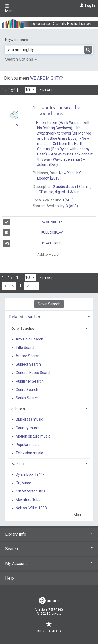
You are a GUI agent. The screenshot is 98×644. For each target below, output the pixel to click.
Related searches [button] (25, 317)
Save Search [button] (49, 304)
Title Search (26, 348)
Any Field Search (29, 339)
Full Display (33, 233)
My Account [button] (49, 564)
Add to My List (48, 254)
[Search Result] (49, 160)
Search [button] (49, 549)
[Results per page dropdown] (31, 90)
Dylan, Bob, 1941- (30, 474)
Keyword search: (18, 40)
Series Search (27, 398)
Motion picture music (33, 436)
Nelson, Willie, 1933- (32, 508)
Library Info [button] (49, 534)
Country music (28, 428)
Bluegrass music (29, 419)
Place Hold (33, 244)
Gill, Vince (23, 483)
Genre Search (27, 390)
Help (10, 578)
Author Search (28, 356)
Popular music (27, 445)
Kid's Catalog (49, 628)
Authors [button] (18, 464)
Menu (10, 9)
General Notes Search (34, 373)
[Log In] (81, 5)
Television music (29, 453)
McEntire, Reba (28, 500)
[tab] (49, 316)
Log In (90, 5)
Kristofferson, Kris (30, 491)
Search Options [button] (21, 59)
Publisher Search (30, 381)
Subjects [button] (18, 409)
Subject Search (28, 365)
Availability (33, 222)
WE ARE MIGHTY (45, 78)
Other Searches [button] (23, 329)
